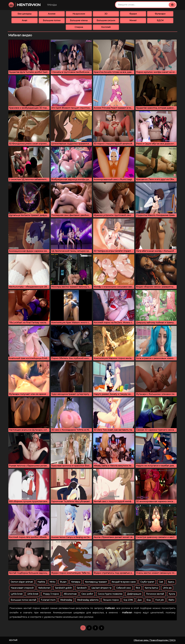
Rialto (171, 600)
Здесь (171, 582)
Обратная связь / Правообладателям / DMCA (155, 640)
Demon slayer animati (22, 582)
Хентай (13, 640)
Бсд (149, 600)
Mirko (52, 582)
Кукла (172, 594)
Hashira (41, 582)
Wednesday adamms (88, 600)
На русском (79, 14)
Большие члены (79, 20)
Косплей (106, 27)
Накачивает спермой (22, 588)
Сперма (79, 27)
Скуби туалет (147, 582)
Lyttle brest (17, 594)
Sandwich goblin (64, 588)
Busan (63, 582)
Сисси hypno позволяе (110, 594)
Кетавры (76, 582)
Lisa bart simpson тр (101, 588)
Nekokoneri (44, 588)
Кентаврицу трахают (96, 582)
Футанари (160, 14)
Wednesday (66, 600)
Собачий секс (124, 588)
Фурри (133, 14)
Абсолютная (70, 594)
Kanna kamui (151, 588)
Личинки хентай (155, 594)
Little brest (33, 594)
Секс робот (87, 594)
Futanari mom (48, 600)
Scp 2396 (128, 600)
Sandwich (82, 588)
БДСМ (160, 20)
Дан (140, 600)
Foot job (160, 600)
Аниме (52, 14)
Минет (133, 20)
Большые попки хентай (23, 600)
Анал (25, 20)
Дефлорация (134, 594)
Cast (161, 582)
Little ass (167, 588)
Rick (138, 588)
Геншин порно (111, 600)
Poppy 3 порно (51, 594)
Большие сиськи (106, 20)
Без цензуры (25, 14)
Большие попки (52, 20)
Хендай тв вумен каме (124, 582)
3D (106, 14)
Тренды (52, 5)
